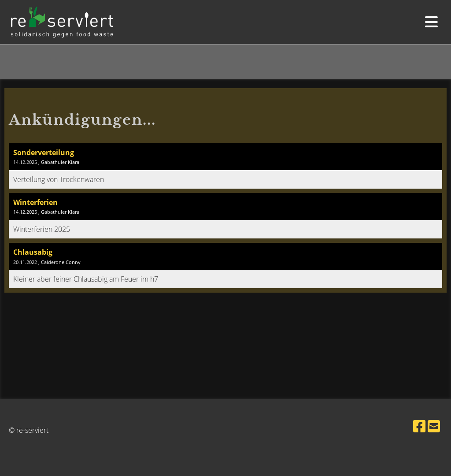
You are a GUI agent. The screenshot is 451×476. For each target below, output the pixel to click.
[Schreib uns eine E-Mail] (434, 426)
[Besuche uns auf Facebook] (419, 426)
